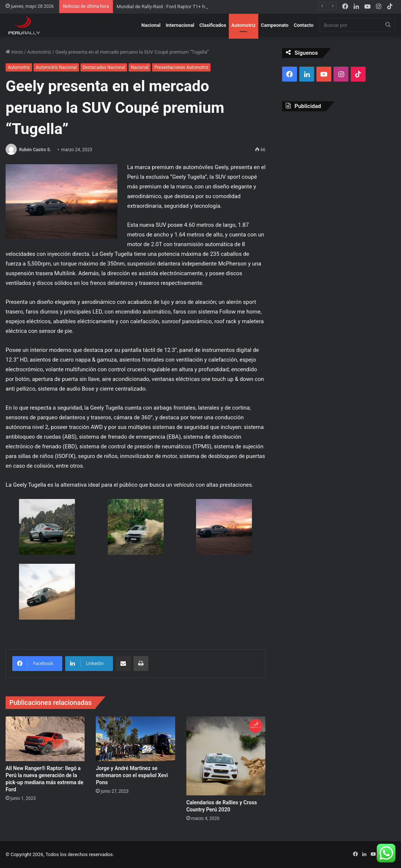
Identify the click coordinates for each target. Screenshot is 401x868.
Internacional (180, 25)
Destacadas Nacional (104, 67)
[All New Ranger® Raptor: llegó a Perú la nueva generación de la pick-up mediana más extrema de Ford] (45, 739)
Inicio (14, 52)
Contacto (304, 25)
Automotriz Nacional (56, 67)
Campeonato (275, 25)
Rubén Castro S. (35, 150)
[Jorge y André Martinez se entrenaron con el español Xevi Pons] (135, 739)
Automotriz (244, 25)
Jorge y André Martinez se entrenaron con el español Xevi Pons (132, 775)
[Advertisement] (339, 165)
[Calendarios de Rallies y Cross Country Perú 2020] (226, 756)
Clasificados (213, 25)
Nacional (151, 25)
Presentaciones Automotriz (181, 67)
